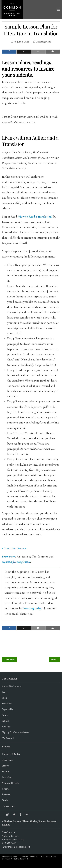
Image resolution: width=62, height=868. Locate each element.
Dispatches (7, 760)
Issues (5, 692)
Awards (6, 727)
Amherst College (9, 856)
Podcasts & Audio (11, 754)
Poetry (5, 789)
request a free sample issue (16, 562)
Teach (5, 715)
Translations (8, 806)
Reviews (6, 794)
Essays (5, 766)
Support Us (7, 709)
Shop (4, 698)
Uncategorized (43, 42)
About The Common (12, 686)
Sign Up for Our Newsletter (16, 732)
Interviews (7, 777)
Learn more (8, 557)
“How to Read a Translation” (35, 217)
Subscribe (7, 704)
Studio (5, 800)
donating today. (32, 609)
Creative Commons (29, 856)
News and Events (10, 783)
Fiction (5, 771)
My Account (8, 738)
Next (55, 659)
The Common (9, 832)
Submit (5, 721)
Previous (9, 659)
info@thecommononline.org (16, 847)
